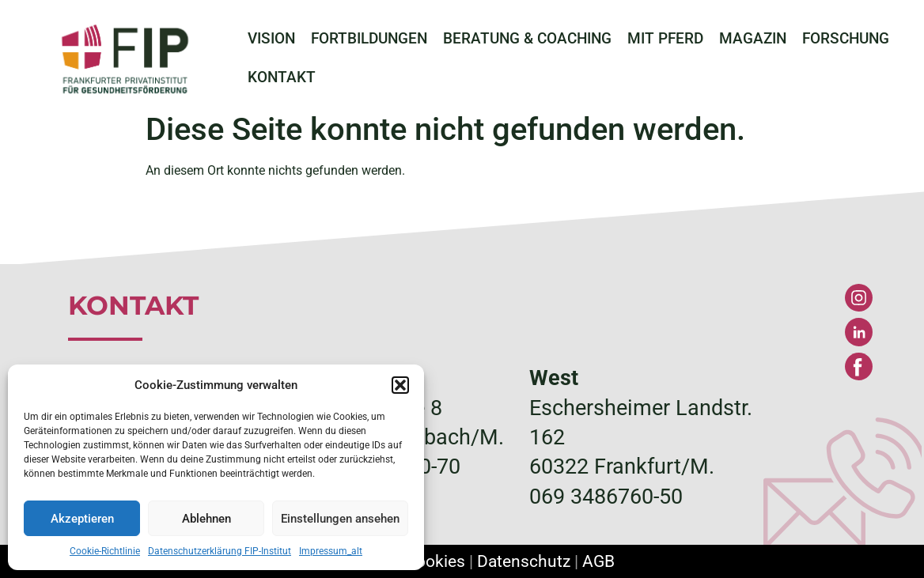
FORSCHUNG (846, 39)
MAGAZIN (753, 39)
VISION (271, 39)
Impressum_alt (331, 551)
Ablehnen (206, 519)
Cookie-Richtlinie (105, 551)
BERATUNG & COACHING (527, 39)
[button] (400, 385)
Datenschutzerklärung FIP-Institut (220, 551)
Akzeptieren (82, 519)
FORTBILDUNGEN (369, 39)
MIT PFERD (665, 39)
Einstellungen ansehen (340, 519)
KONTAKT (282, 77)
